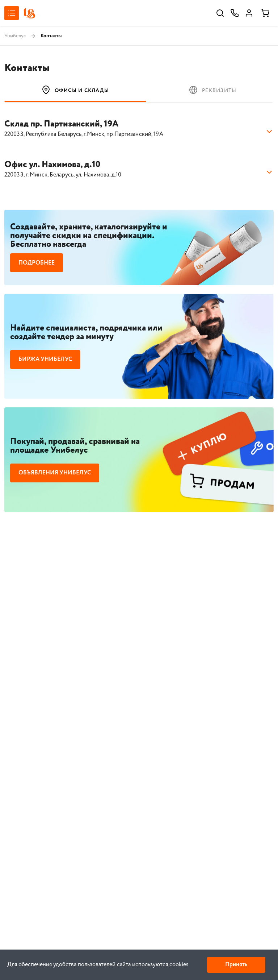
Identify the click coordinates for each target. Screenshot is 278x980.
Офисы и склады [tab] (75, 90)
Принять (236, 965)
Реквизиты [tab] (213, 90)
